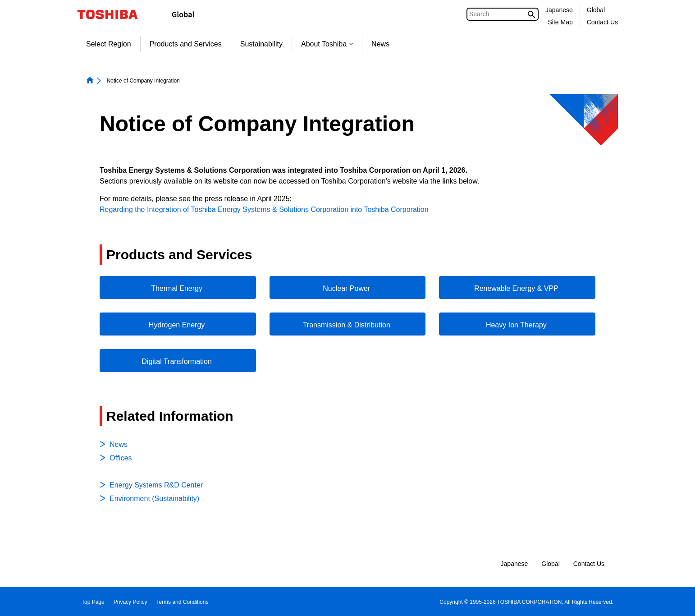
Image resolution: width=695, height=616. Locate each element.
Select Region (109, 44)
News (380, 44)
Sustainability (261, 44)
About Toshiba (327, 44)
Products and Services (186, 44)
